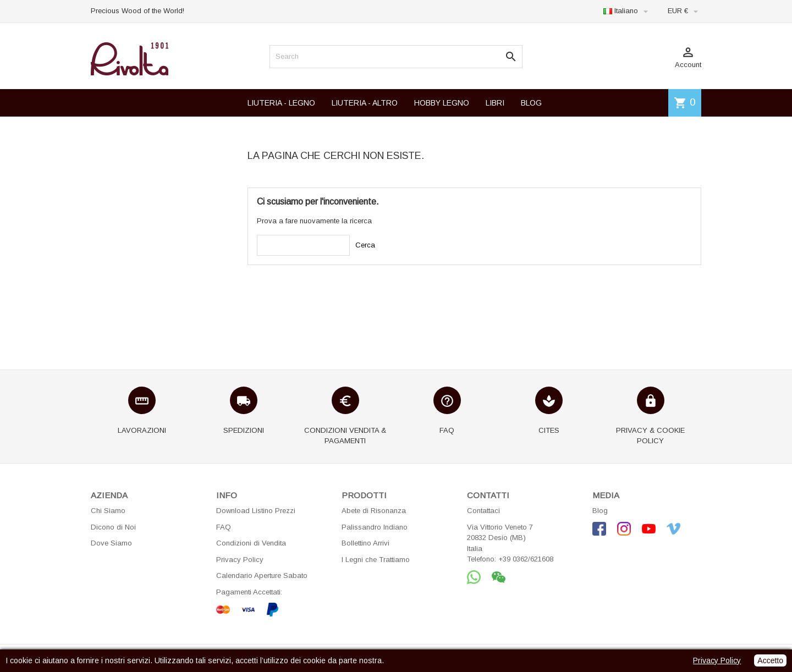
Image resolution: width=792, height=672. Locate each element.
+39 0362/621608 (526, 559)
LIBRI (495, 103)
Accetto (770, 660)
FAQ (224, 527)
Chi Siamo (108, 511)
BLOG (531, 103)
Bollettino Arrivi (365, 543)
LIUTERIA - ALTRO (365, 103)
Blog (600, 511)
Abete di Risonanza (374, 511)
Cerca (365, 245)
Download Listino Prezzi (256, 511)
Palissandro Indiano (375, 527)
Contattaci (483, 511)
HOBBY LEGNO (442, 103)
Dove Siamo (111, 543)
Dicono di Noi (113, 527)
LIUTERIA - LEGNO (281, 103)
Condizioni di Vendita (251, 543)
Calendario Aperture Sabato (262, 575)
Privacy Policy (240, 560)
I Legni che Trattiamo (376, 560)
